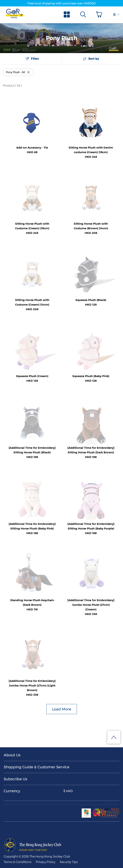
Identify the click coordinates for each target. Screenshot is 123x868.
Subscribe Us (15, 779)
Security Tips (69, 862)
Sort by (91, 59)
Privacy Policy (46, 862)
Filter (32, 59)
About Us (12, 755)
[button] (100, 14)
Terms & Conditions (18, 862)
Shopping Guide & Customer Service (37, 767)
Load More (62, 709)
